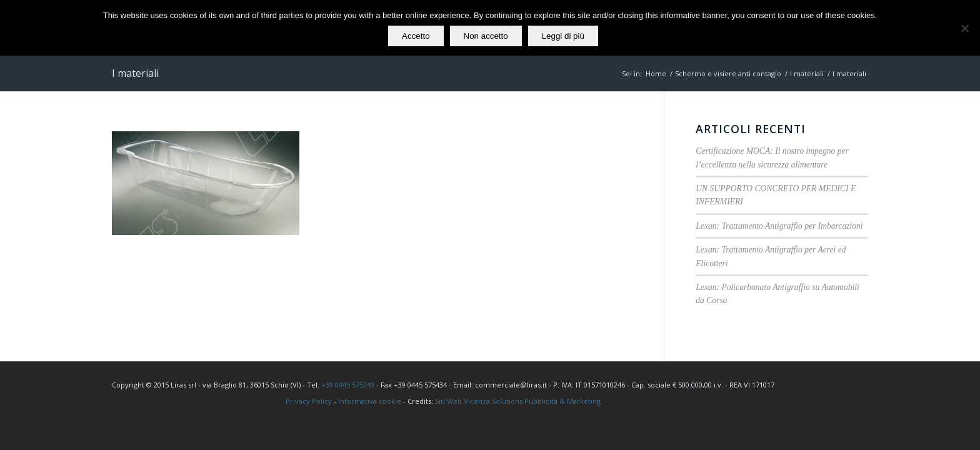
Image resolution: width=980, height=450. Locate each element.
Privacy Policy (309, 401)
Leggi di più (563, 36)
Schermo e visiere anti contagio (728, 73)
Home (656, 73)
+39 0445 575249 (348, 385)
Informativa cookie (370, 401)
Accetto (416, 36)
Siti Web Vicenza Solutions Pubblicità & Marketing (518, 401)
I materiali (135, 73)
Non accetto (486, 36)
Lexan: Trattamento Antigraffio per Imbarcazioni (779, 226)
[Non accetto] (964, 28)
